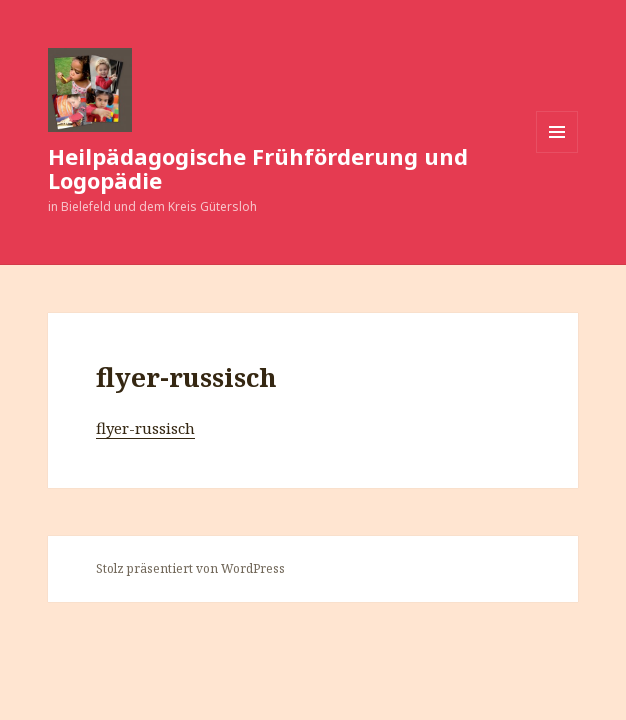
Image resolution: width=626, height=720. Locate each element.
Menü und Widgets (557, 152)
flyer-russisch (145, 428)
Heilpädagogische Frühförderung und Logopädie (258, 168)
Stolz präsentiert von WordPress (190, 568)
